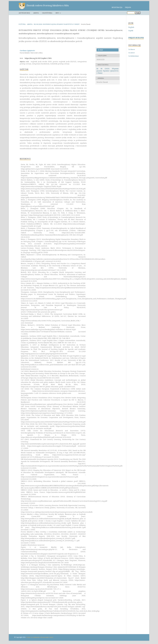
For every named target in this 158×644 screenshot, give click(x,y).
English (131, 27)
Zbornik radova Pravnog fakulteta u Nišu (48, 5)
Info (58, 13)
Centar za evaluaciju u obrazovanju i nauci (40, 637)
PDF (101, 50)
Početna (22, 24)
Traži (138, 13)
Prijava (128, 7)
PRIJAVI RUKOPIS (136, 38)
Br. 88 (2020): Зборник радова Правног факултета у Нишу (57, 24)
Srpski (131, 31)
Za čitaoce (132, 49)
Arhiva (36, 13)
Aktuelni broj (24, 13)
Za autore (132, 53)
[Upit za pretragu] (131, 13)
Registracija (117, 7)
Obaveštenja (47, 13)
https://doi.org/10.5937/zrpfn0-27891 (38, 58)
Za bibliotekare (134, 56)
